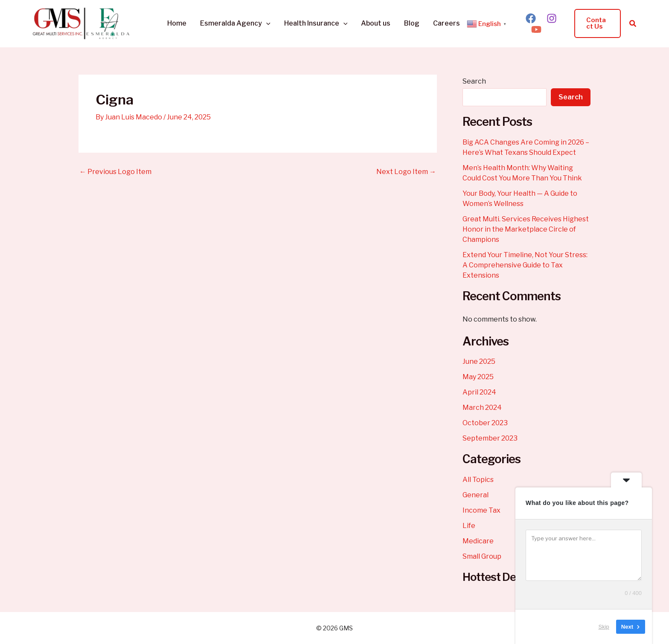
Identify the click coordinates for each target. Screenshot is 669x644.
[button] (266, 23)
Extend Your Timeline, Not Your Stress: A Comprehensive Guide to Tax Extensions (525, 265)
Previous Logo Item (115, 172)
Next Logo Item (406, 172)
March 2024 (482, 408)
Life (469, 526)
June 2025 (479, 361)
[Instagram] (552, 18)
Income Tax (481, 510)
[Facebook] (531, 18)
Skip (604, 627)
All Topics (478, 480)
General (476, 495)
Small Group (482, 556)
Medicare (478, 541)
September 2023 (490, 438)
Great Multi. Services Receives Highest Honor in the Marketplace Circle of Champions (526, 229)
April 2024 (479, 392)
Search (474, 81)
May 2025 (478, 377)
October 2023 (485, 423)
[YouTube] (536, 29)
